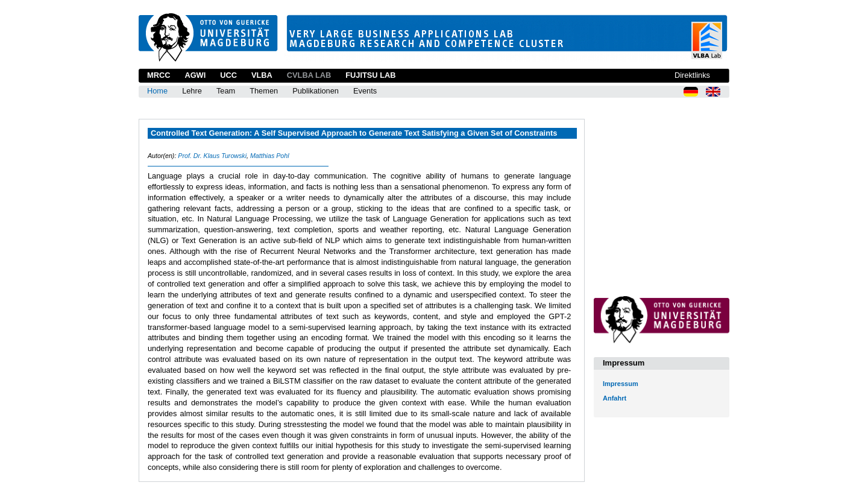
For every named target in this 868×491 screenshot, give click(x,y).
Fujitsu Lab (370, 75)
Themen (264, 91)
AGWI (195, 75)
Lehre (192, 91)
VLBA (262, 75)
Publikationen (316, 91)
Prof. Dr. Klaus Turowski (212, 156)
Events (365, 91)
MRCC (159, 75)
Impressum (621, 384)
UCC (228, 75)
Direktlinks (692, 75)
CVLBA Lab (309, 75)
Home (157, 91)
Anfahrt (615, 398)
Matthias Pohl (270, 156)
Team (226, 91)
